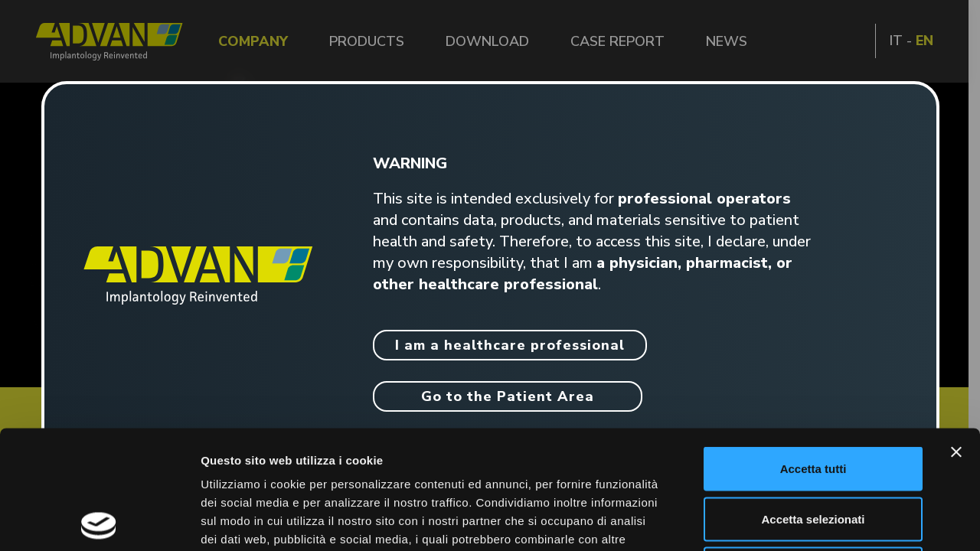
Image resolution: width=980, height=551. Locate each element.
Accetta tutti (813, 350)
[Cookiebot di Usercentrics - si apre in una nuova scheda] (99, 521)
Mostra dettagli (805, 521)
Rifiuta (813, 450)
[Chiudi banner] (956, 334)
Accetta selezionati (813, 401)
